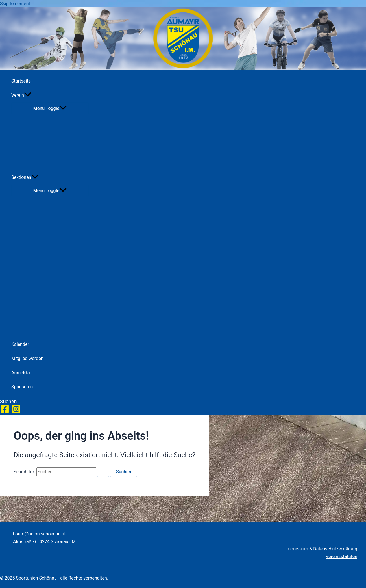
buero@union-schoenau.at (39, 534)
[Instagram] (16, 412)
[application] (28, 95)
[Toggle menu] (50, 108)
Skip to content (15, 4)
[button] (8, 401)
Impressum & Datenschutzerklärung (321, 549)
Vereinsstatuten (341, 556)
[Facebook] (5, 412)
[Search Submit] (103, 472)
